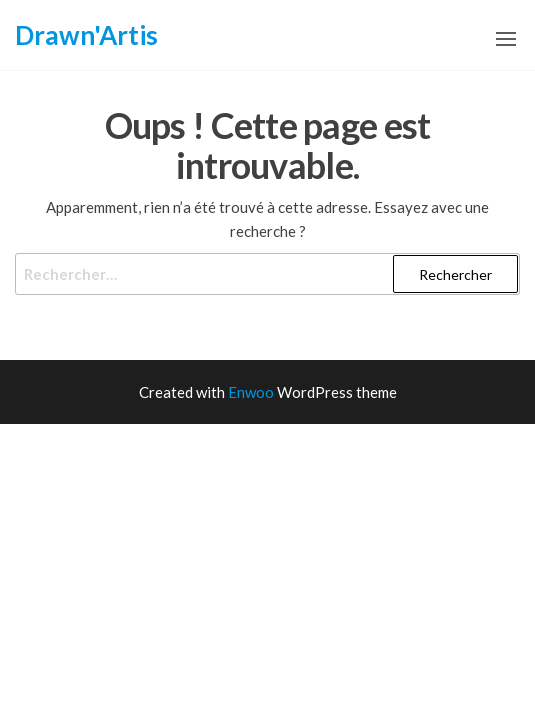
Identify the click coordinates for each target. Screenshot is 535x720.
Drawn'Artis (86, 35)
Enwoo (251, 392)
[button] (506, 39)
